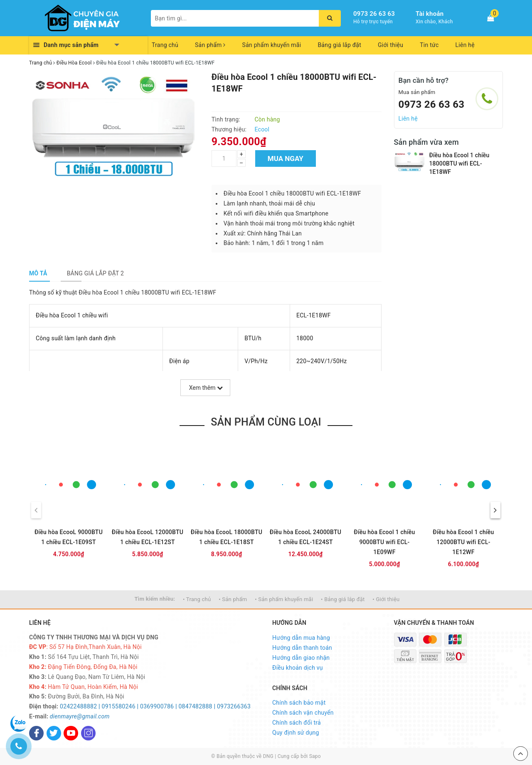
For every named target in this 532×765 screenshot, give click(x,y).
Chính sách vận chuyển (303, 713)
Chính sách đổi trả (297, 723)
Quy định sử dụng (296, 733)
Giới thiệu (390, 45)
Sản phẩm (210, 45)
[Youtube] (71, 733)
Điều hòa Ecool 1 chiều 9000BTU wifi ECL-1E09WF (384, 542)
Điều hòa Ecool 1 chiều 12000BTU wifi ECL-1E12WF (463, 542)
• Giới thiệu (386, 599)
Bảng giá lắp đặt (339, 45)
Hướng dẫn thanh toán (302, 648)
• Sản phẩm (233, 599)
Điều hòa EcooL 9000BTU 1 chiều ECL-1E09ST (69, 537)
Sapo (315, 756)
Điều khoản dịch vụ (298, 668)
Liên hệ (465, 45)
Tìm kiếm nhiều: (155, 599)
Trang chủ (165, 45)
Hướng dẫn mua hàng (301, 638)
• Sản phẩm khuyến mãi (284, 599)
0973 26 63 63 (374, 14)
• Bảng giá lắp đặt (343, 599)
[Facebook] (36, 733)
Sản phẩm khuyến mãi (272, 45)
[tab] (38, 273)
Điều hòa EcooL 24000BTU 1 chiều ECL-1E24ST (305, 537)
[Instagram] (88, 733)
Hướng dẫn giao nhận (301, 658)
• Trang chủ (197, 599)
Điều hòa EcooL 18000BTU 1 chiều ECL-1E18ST (227, 537)
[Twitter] (54, 733)
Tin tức (429, 45)
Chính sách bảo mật (299, 703)
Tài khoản (430, 14)
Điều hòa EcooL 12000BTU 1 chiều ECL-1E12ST (148, 537)
